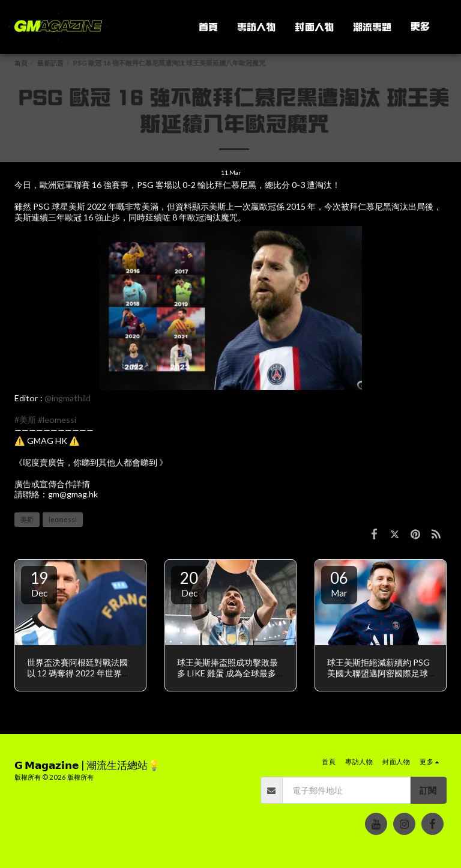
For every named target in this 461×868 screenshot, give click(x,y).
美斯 (27, 519)
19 (39, 583)
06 (339, 583)
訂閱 (428, 790)
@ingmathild (68, 398)
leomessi (63, 519)
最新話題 (50, 63)
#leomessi (57, 420)
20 (189, 583)
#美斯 (25, 420)
